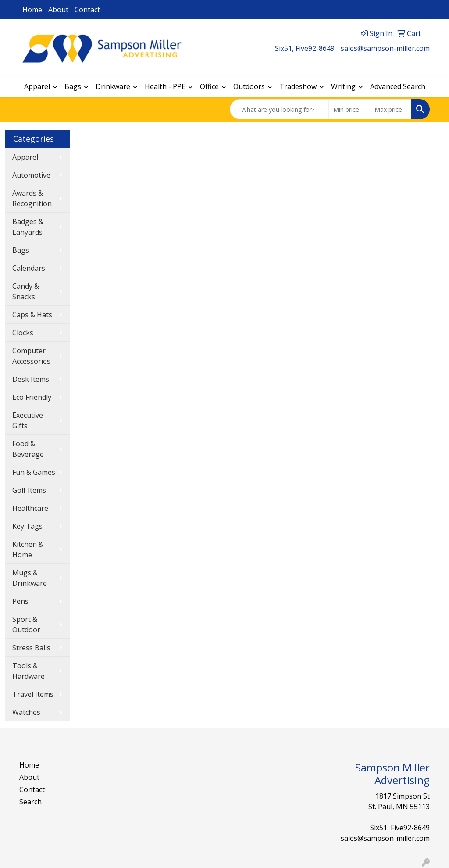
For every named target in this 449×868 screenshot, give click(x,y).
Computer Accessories (31, 356)
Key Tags (27, 526)
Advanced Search (398, 86)
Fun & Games (34, 472)
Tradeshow (298, 86)
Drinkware (113, 86)
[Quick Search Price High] (390, 109)
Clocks (23, 333)
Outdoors (249, 86)
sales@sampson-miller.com (385, 48)
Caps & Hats (32, 315)
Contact (87, 10)
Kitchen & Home (28, 549)
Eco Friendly (32, 397)
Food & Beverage (28, 449)
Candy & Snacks (26, 291)
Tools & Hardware (29, 671)
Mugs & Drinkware (30, 578)
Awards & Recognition (32, 198)
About (58, 10)
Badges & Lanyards (28, 227)
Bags (73, 86)
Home (32, 10)
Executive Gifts (28, 420)
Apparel (37, 86)
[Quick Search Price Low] (349, 109)
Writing (343, 86)
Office (209, 86)
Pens (20, 601)
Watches (26, 712)
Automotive (31, 175)
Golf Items (29, 490)
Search (30, 802)
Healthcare (30, 508)
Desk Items (31, 379)
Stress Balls (31, 648)
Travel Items (33, 694)
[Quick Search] (279, 109)
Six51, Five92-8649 (305, 48)
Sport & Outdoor (26, 624)
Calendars (29, 268)
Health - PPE (165, 86)
